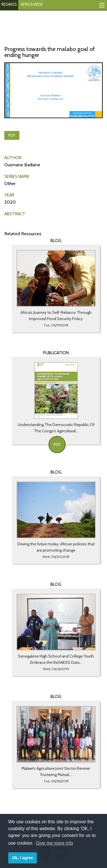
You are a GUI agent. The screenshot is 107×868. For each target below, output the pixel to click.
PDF (12, 135)
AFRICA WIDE (32, 4)
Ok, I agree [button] (23, 858)
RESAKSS (9, 4)
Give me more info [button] (54, 843)
